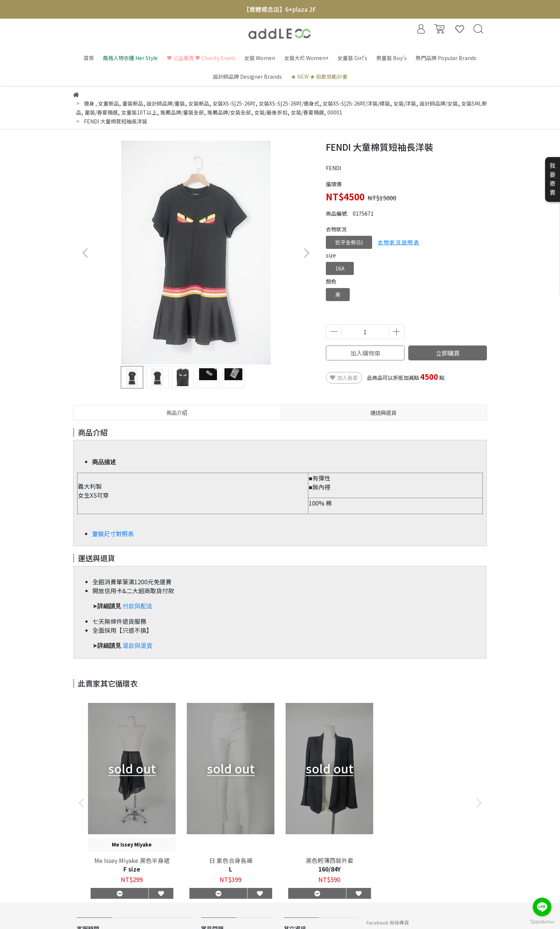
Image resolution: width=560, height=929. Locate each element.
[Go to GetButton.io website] (542, 921)
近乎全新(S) (349, 242)
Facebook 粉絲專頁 (388, 922)
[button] (306, 253)
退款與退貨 (138, 646)
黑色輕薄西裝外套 (330, 860)
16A (340, 268)
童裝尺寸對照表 (113, 534)
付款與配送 (138, 606)
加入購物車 (365, 353)
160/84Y (330, 869)
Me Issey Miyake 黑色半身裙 (132, 860)
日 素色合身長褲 (231, 860)
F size (132, 869)
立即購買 (448, 353)
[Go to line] (542, 907)
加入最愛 (344, 378)
